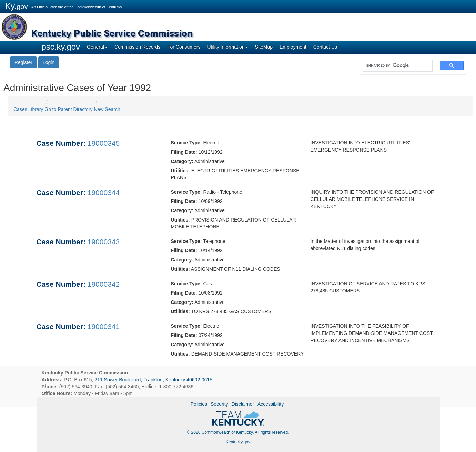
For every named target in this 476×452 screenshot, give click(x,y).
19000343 (104, 242)
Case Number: (61, 143)
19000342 (104, 284)
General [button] (97, 47)
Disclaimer (243, 404)
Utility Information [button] (227, 47)
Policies (199, 404)
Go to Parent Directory (68, 109)
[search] (394, 66)
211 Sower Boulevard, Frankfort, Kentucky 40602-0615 (153, 380)
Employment (293, 47)
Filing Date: (184, 152)
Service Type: (186, 143)
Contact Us (325, 47)
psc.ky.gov (61, 47)
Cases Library (28, 109)
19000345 (104, 143)
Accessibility (271, 404)
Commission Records (137, 47)
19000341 (104, 326)
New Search (107, 109)
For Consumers (184, 47)
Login (49, 62)
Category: (182, 161)
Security (219, 404)
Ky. (17, 6)
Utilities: (180, 171)
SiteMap (264, 47)
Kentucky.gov (238, 442)
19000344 (104, 192)
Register (23, 62)
